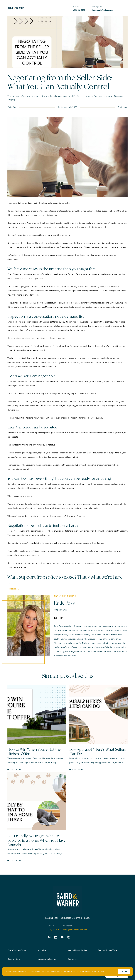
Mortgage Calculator (47, 959)
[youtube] (62, 937)
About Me (42, 951)
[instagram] (68, 937)
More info (108, 972)
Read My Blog (14, 959)
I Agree (124, 971)
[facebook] (49, 937)
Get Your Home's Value (108, 951)
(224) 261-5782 (61, 610)
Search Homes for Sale (78, 951)
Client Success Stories (17, 951)
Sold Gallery (73, 959)
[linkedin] (55, 937)
